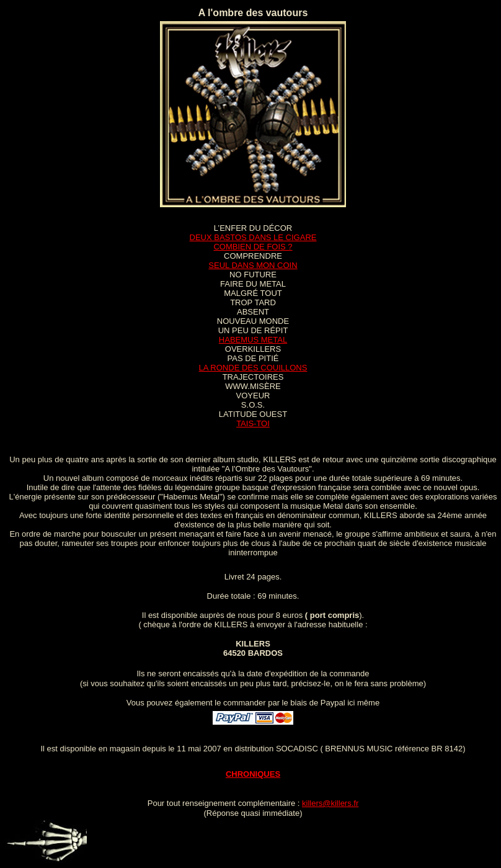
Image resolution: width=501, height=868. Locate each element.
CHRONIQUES (253, 774)
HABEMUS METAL (253, 340)
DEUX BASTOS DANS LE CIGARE (253, 237)
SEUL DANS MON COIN (253, 265)
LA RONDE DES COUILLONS (253, 368)
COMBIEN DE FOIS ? (253, 247)
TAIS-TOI (253, 423)
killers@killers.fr (330, 803)
